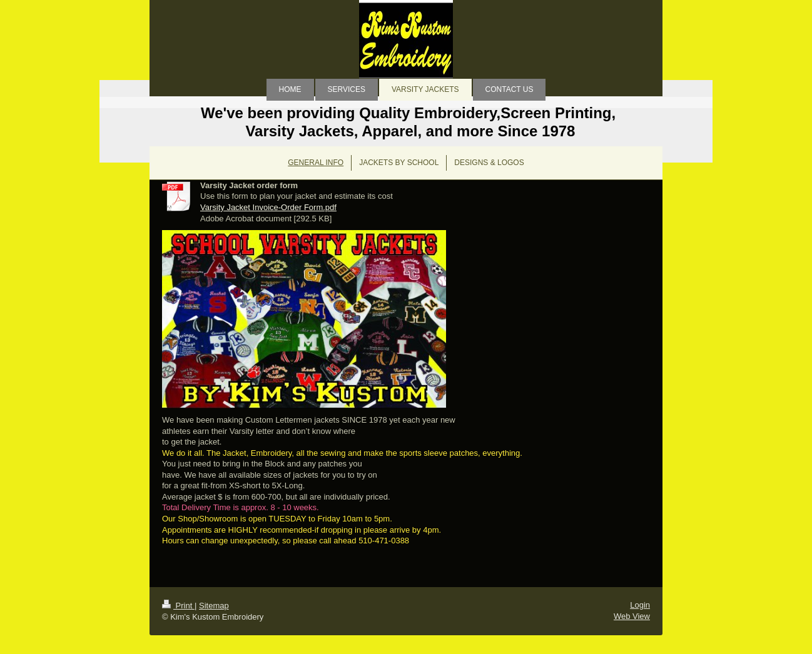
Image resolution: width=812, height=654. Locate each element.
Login (640, 605)
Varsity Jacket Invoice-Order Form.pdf (268, 207)
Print (178, 606)
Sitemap (214, 606)
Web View (632, 616)
